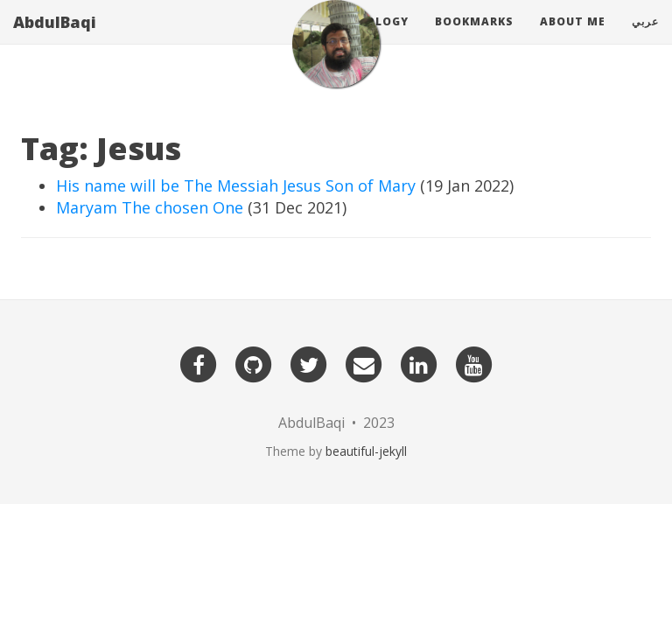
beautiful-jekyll (366, 451)
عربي (645, 39)
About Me (573, 39)
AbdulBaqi (55, 39)
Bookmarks (474, 39)
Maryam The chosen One (150, 207)
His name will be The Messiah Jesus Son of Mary (236, 185)
